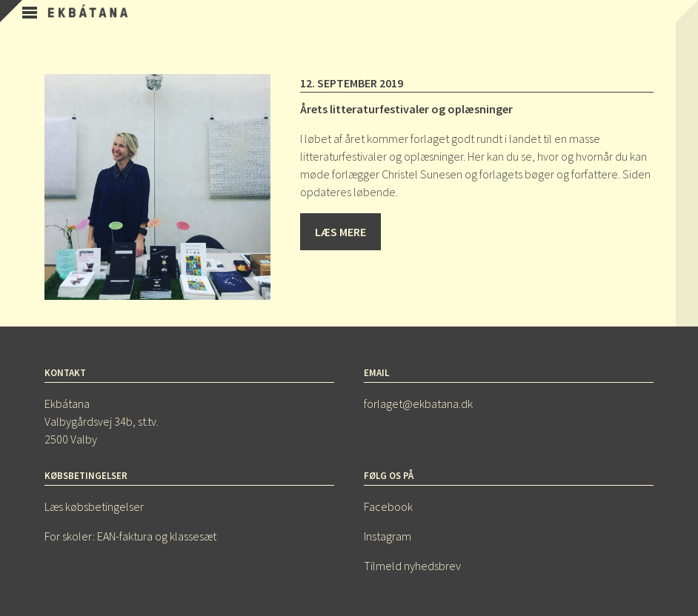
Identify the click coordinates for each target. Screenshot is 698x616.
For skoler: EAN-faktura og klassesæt (130, 536)
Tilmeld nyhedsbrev (412, 566)
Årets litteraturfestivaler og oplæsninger (406, 109)
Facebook (388, 506)
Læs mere (340, 232)
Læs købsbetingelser (94, 506)
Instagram (388, 536)
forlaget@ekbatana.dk (418, 404)
